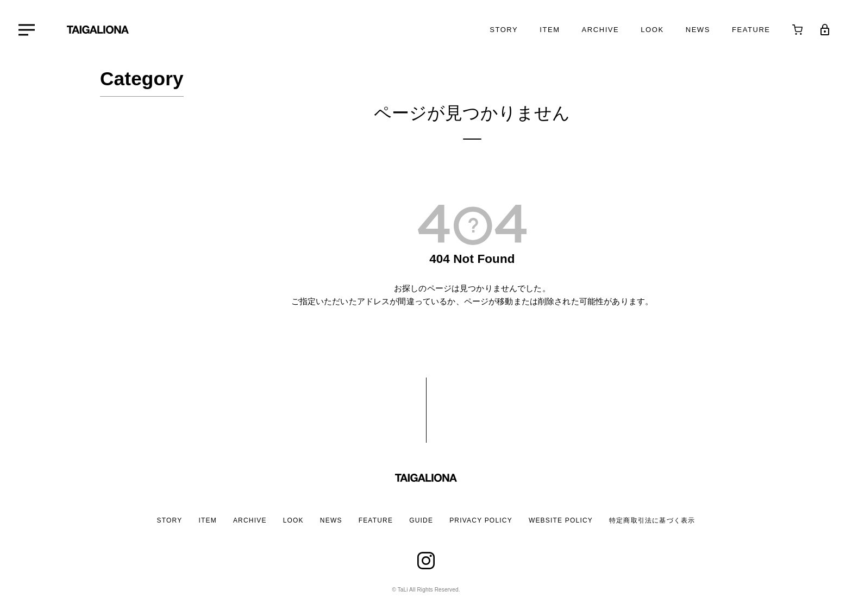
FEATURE (376, 520)
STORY (170, 520)
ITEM (207, 520)
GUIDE (421, 520)
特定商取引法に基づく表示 (652, 520)
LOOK (293, 520)
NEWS (331, 520)
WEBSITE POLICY (561, 520)
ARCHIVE (250, 520)
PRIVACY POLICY (481, 520)
